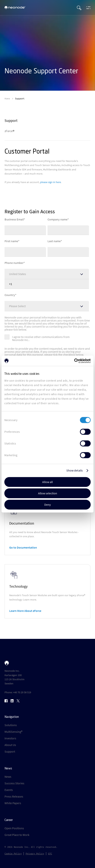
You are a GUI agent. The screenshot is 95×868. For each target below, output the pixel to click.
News (8, 777)
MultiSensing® (13, 732)
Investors (10, 738)
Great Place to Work (17, 835)
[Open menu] (87, 8)
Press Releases (14, 796)
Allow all (47, 482)
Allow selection (48, 493)
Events (9, 790)
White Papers (13, 803)
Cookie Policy (13, 854)
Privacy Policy (35, 854)
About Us (10, 745)
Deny (47, 505)
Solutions (11, 725)
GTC (50, 854)
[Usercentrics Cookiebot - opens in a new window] (74, 361)
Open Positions (14, 828)
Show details (75, 471)
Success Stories (14, 783)
